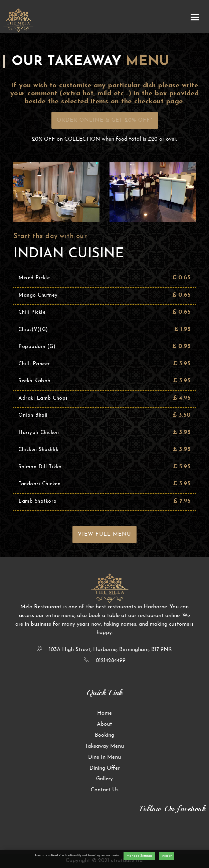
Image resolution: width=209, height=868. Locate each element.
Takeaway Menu (104, 746)
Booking (104, 735)
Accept (167, 856)
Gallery (104, 779)
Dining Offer (105, 768)
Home (104, 713)
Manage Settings (140, 856)
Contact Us (105, 790)
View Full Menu (104, 534)
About (104, 724)
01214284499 (111, 661)
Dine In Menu (104, 757)
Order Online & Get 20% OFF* (105, 120)
